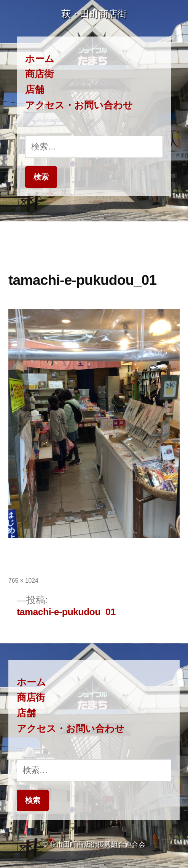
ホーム (40, 59)
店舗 (35, 90)
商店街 (39, 74)
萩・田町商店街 (94, 14)
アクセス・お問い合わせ (79, 105)
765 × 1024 (23, 581)
